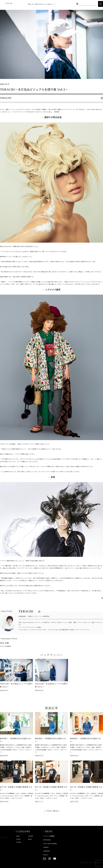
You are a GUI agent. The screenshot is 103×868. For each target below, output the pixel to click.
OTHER (19, 842)
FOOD (18, 839)
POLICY (46, 855)
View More (53, 811)
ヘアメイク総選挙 (49, 836)
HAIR (18, 836)
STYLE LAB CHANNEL (50, 844)
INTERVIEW (47, 840)
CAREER (46, 847)
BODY (30, 839)
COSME (31, 836)
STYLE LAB (9, 3)
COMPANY (47, 851)
